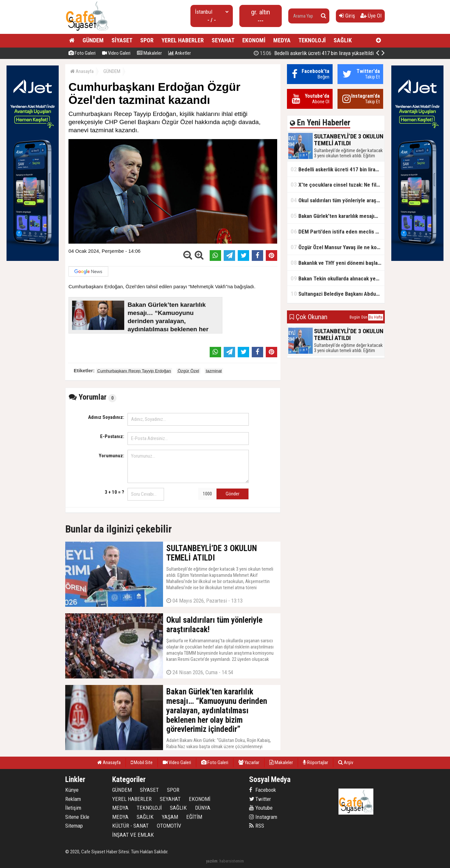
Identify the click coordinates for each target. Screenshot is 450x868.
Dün (364, 317)
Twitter (260, 799)
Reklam (73, 799)
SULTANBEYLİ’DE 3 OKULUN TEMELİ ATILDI (316, 53)
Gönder (232, 494)
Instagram (263, 817)
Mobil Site (142, 762)
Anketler (180, 53)
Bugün (355, 317)
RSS (257, 826)
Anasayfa (82, 71)
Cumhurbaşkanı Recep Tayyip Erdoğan (134, 371)
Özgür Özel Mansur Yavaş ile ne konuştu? (337, 247)
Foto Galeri (82, 53)
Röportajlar (315, 762)
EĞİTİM (194, 817)
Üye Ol (371, 16)
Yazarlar (249, 762)
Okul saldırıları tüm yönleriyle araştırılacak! (337, 200)
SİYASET (122, 40)
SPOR (147, 40)
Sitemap (74, 826)
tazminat (214, 371)
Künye (72, 790)
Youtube (261, 808)
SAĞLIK (343, 40)
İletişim (73, 808)
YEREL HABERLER (183, 40)
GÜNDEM (93, 40)
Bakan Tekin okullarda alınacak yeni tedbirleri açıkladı (337, 278)
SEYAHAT (223, 40)
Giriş (347, 16)
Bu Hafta (376, 317)
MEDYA (282, 40)
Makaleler (149, 53)
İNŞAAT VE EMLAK (133, 835)
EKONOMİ (254, 40)
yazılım (212, 861)
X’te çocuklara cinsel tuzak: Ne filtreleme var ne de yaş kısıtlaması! (337, 185)
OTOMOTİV (169, 826)
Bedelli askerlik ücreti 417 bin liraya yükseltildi (337, 169)
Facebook (262, 790)
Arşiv (346, 762)
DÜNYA (203, 808)
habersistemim (232, 861)
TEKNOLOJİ (312, 40)
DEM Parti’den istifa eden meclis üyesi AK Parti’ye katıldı (337, 231)
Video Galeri (116, 53)
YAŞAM (170, 817)
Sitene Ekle (77, 817)
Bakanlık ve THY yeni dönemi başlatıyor (337, 263)
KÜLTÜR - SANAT (130, 826)
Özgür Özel (188, 371)
